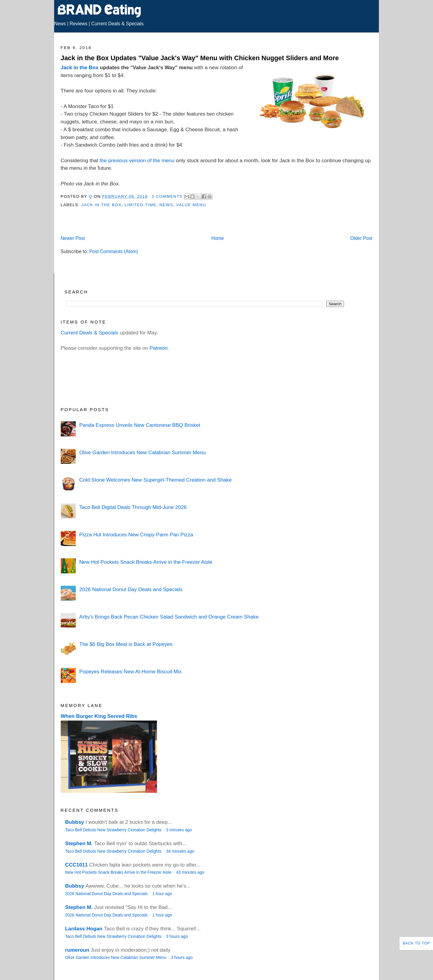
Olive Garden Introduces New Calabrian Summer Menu (142, 452)
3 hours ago (177, 937)
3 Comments (167, 196)
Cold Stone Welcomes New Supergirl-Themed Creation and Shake (155, 480)
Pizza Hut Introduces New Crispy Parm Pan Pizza (136, 535)
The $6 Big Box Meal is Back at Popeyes (126, 644)
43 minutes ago (190, 872)
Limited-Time (140, 205)
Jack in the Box (80, 67)
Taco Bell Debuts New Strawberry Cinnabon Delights (114, 830)
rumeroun (77, 950)
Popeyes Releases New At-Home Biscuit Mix (130, 671)
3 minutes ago (179, 830)
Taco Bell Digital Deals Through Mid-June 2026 (133, 507)
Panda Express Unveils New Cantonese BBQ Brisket (140, 425)
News (60, 24)
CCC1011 (77, 865)
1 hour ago (162, 894)
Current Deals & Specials (117, 24)
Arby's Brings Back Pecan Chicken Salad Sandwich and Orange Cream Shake (169, 617)
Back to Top (416, 943)
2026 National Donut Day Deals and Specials (131, 589)
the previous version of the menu (137, 160)
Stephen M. (79, 843)
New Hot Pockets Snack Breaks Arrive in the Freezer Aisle (146, 562)
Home (218, 238)
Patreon (158, 348)
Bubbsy (75, 822)
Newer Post (73, 238)
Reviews (79, 24)
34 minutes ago (180, 851)
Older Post (361, 238)
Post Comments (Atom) (114, 251)
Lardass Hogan (84, 929)
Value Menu (191, 205)
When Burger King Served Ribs (99, 716)
